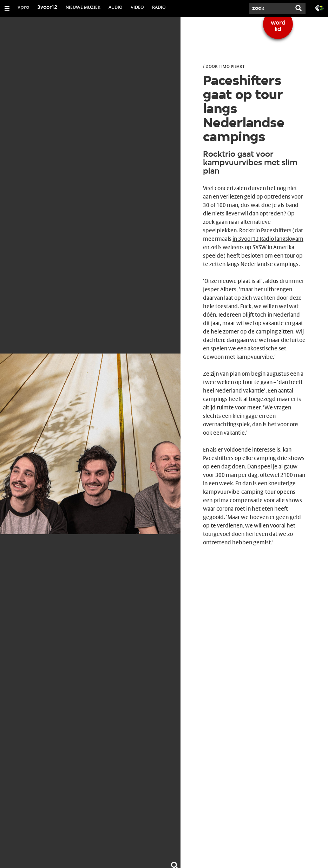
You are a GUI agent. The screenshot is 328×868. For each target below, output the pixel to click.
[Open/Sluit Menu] (7, 8)
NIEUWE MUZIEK (83, 7)
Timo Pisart (232, 66)
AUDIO (116, 7)
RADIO (159, 7)
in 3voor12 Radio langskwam (268, 239)
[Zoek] (270, 8)
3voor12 (47, 7)
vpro (23, 7)
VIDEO (137, 7)
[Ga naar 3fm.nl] (320, 8)
